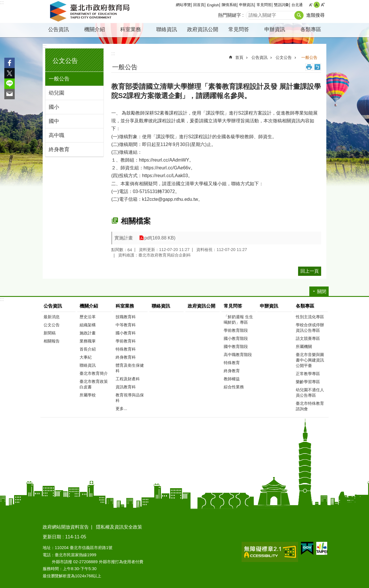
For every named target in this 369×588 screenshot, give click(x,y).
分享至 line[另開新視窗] (10, 84)
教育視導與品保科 (130, 398)
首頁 (239, 57)
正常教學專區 (308, 374)
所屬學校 (88, 395)
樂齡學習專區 (308, 382)
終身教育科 (126, 357)
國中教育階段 (236, 347)
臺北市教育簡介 (94, 373)
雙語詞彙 (281, 5)
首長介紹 (88, 349)
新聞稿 (50, 333)
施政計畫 (88, 333)
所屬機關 (304, 347)
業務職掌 (88, 341)
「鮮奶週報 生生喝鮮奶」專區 (238, 320)
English (213, 5)
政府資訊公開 (203, 29)
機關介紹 (95, 29)
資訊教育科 (126, 387)
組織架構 (88, 325)
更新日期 (52, 537)
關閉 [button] (322, 292)
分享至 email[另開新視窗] (10, 94)
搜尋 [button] (299, 15)
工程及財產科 (128, 379)
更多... (121, 409)
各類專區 (311, 29)
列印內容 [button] (309, 67)
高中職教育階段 (238, 355)
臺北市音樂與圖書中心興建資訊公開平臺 (310, 360)
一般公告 (59, 79)
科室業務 (131, 29)
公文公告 (65, 61)
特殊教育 (232, 363)
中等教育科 (126, 325)
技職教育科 (126, 317)
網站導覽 (183, 5)
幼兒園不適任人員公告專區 (310, 393)
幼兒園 (57, 93)
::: (2, 2)
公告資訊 (59, 29)
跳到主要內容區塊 (3, 3)
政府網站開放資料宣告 (66, 527)
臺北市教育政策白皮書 (94, 384)
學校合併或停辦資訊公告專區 (310, 328)
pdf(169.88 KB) (159, 238)
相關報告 (52, 341)
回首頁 (199, 5)
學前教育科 (126, 341)
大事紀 (86, 357)
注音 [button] (317, 67)
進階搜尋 (315, 15)
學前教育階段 (236, 330)
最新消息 (52, 317)
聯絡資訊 (167, 29)
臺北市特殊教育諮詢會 (310, 406)
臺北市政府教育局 (91, 12)
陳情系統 (229, 5)
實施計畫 (124, 238)
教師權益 (232, 379)
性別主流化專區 (310, 317)
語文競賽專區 (308, 338)
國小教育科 (126, 333)
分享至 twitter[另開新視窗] (10, 73)
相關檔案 (136, 221)
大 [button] (323, 5)
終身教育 (59, 149)
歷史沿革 (88, 317)
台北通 (297, 5)
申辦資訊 (246, 5)
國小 (54, 107)
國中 (54, 121)
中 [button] (317, 5)
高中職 (57, 135)
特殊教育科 (126, 349)
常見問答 (264, 5)
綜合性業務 (234, 387)
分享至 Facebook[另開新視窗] (10, 63)
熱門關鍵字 (229, 15)
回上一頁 (310, 271)
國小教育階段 (236, 338)
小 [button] (311, 5)
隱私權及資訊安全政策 (119, 527)
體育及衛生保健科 (130, 368)
